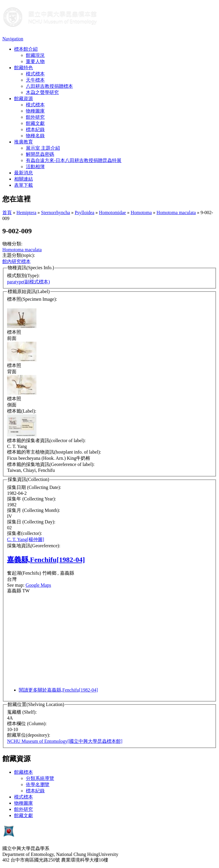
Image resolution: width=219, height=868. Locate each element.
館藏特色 (24, 68)
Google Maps (38, 585)
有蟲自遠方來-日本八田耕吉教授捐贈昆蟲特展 (74, 160)
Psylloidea (85, 213)
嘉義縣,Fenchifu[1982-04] (46, 560)
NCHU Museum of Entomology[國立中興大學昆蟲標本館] (65, 741)
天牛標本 (35, 80)
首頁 (7, 213)
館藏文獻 (35, 123)
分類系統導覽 (40, 778)
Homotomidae (113, 213)
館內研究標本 (16, 261)
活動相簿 (35, 167)
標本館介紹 (26, 49)
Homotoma (141, 213)
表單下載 (24, 185)
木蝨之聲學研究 (42, 92)
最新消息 (24, 173)
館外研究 (35, 117)
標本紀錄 (35, 129)
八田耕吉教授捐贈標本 (49, 86)
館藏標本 (24, 772)
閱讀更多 (58, 690)
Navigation (13, 39)
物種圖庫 (35, 111)
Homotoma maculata (176, 213)
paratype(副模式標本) (29, 282)
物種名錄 (35, 136)
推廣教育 (24, 142)
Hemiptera (26, 213)
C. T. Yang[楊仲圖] (26, 539)
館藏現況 (35, 55)
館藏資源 (24, 99)
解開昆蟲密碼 (40, 154)
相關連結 (24, 179)
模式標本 (35, 74)
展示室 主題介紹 (43, 148)
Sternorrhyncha (56, 213)
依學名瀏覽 (38, 784)
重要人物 (35, 61)
